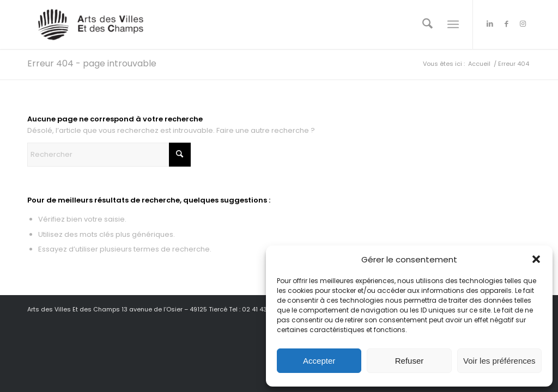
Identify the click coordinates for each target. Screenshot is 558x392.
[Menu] (453, 24)
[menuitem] (427, 24)
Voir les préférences (499, 361)
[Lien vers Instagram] (523, 24)
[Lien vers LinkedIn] (490, 24)
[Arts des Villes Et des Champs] (92, 24)
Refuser (410, 361)
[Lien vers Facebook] (506, 24)
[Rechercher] (427, 24)
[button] (536, 259)
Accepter (319, 361)
